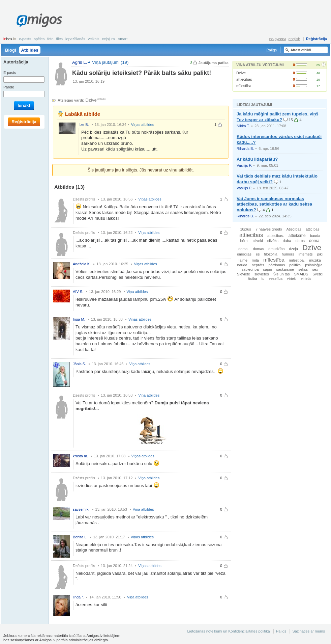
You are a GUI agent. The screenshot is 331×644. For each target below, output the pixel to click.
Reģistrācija (317, 39)
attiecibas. (276, 236)
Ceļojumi (109, 39)
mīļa (255, 260)
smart (123, 39)
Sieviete (244, 274)
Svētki (318, 274)
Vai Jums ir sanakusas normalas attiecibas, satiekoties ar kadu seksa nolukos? (274, 204)
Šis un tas (282, 274)
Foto (50, 39)
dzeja (294, 249)
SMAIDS (301, 274)
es (258, 254)
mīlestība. (297, 260)
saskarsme (285, 269)
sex (315, 269)
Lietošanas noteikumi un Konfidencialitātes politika (228, 631)
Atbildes (30, 50)
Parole (9, 87)
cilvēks (273, 241)
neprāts (258, 265)
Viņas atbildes (143, 125)
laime (243, 260)
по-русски (278, 39)
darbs (300, 241)
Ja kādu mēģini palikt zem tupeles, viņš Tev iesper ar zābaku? (278, 117)
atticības (313, 229)
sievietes (262, 274)
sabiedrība (250, 269)
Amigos (39, 20)
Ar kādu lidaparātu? (257, 159)
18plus (245, 229)
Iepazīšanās (75, 39)
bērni (244, 241)
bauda (315, 236)
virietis (306, 278)
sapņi (268, 269)
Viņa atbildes (149, 233)
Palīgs (272, 50)
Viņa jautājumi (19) (110, 62)
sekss (303, 269)
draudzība (276, 249)
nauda (242, 265)
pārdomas (277, 265)
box (10, 39)
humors (288, 254)
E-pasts (25, 39)
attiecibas (244, 79)
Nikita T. (243, 126)
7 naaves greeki (269, 229)
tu (263, 278)
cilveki (258, 241)
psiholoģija (314, 265)
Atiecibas (294, 229)
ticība (252, 278)
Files (60, 39)
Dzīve (241, 73)
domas (258, 249)
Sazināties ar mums (309, 631)
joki (320, 254)
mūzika (315, 260)
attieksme (297, 236)
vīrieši (292, 278)
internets (306, 254)
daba (287, 241)
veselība (276, 278)
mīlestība (244, 86)
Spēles (39, 39)
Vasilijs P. (244, 165)
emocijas (244, 254)
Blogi (11, 50)
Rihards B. (245, 149)
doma (314, 241)
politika (295, 265)
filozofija (271, 254)
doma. (243, 249)
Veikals (94, 39)
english (294, 39)
